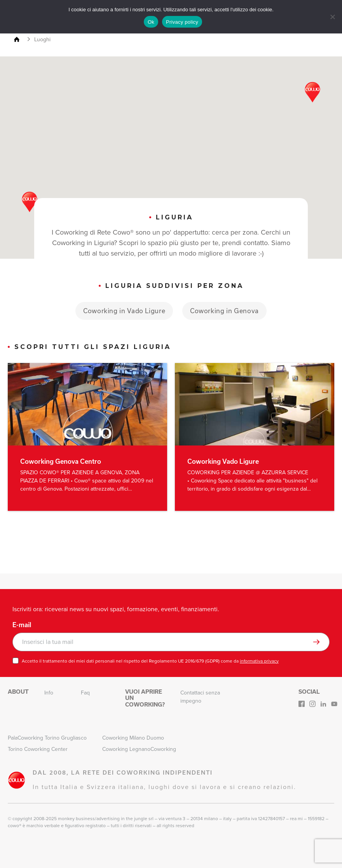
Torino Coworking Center (38, 749)
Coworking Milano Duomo (133, 738)
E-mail (22, 625)
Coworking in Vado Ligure (124, 311)
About (18, 692)
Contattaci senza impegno (200, 697)
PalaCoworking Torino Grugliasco (47, 738)
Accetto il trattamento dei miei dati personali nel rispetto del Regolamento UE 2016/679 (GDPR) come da (150, 661)
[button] (312, 92)
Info (49, 693)
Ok (151, 22)
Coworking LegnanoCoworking (139, 749)
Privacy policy (182, 22)
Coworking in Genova (225, 311)
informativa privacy (259, 661)
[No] (332, 17)
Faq (85, 693)
